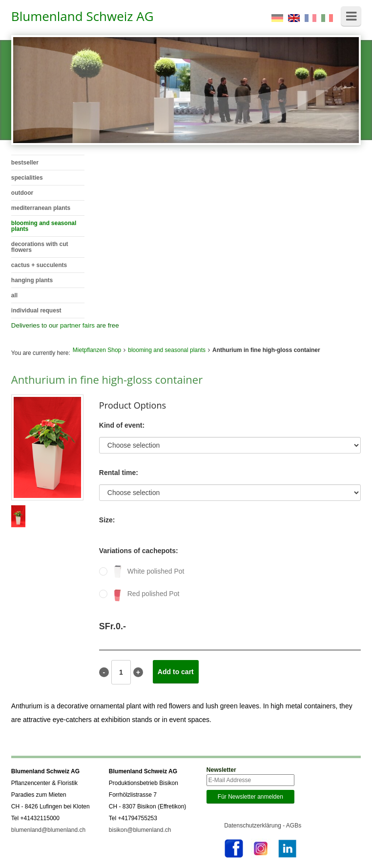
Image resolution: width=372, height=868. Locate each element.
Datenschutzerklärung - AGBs (263, 826)
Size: (107, 520)
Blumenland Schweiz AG (83, 16)
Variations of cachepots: (139, 551)
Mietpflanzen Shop (97, 350)
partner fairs (77, 325)
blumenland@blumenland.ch (48, 830)
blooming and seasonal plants (167, 350)
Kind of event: (122, 425)
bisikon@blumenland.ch (140, 830)
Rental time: (119, 473)
